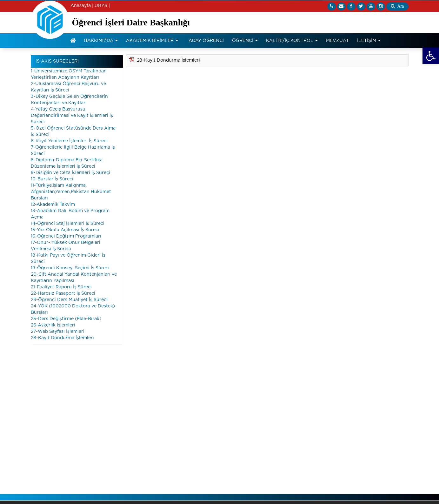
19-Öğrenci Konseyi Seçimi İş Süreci (70, 268)
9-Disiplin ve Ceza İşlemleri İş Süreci (70, 173)
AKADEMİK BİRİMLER (152, 41)
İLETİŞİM (369, 41)
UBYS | (102, 6)
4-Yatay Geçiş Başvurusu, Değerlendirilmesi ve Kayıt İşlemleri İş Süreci (72, 116)
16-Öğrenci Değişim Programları (66, 236)
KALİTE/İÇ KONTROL (292, 41)
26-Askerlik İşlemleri (53, 325)
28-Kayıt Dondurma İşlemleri (62, 338)
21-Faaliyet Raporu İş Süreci (61, 287)
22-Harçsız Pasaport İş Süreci (63, 293)
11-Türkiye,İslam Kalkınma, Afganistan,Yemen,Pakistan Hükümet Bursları (71, 192)
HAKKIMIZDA (101, 41)
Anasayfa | (82, 6)
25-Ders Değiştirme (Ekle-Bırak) (66, 319)
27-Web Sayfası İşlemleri (58, 332)
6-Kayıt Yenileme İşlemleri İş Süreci (69, 141)
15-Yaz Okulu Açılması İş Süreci (65, 230)
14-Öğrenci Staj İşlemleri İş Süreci (68, 224)
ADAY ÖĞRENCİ (206, 41)
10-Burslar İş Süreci (52, 179)
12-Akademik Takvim (53, 205)
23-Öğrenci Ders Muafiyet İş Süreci (69, 300)
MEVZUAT (337, 41)
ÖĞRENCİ (245, 41)
